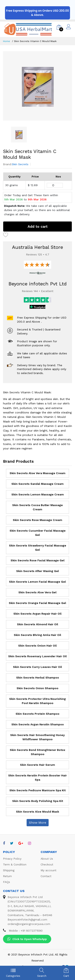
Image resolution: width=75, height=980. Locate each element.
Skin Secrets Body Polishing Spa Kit (38, 801)
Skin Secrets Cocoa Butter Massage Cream (37, 507)
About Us (47, 859)
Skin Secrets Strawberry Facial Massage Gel (38, 548)
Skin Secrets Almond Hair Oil (38, 624)
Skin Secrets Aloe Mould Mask (37, 812)
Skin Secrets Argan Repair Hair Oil (37, 614)
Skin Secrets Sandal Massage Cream (37, 484)
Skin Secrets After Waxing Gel (38, 571)
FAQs (6, 882)
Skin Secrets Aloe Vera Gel (37, 592)
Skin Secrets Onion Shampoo (37, 688)
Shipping (9, 870)
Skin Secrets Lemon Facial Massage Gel (37, 582)
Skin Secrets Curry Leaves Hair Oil (37, 667)
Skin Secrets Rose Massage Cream (37, 520)
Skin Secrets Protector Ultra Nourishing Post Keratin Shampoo (37, 701)
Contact (46, 876)
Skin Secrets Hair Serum (37, 765)
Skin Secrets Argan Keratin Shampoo (38, 724)
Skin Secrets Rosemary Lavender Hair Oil (37, 656)
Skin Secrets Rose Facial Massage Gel (38, 560)
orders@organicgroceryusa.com (29, 924)
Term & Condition (15, 864)
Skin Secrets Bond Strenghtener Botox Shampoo (37, 752)
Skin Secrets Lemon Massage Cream (38, 494)
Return (7, 876)
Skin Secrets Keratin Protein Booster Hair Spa (37, 778)
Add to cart (38, 226)
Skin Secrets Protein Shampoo (37, 714)
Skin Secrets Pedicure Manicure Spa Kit (37, 790)
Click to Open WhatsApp (27, 939)
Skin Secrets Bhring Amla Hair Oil (37, 635)
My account (48, 870)
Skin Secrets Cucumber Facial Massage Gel (38, 533)
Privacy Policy (12, 859)
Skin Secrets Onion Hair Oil (37, 646)
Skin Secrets (20, 164)
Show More (38, 823)
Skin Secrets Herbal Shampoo (38, 678)
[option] (37, 86)
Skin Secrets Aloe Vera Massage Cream (37, 473)
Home (6, 41)
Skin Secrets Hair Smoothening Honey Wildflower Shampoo (37, 737)
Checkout (47, 864)
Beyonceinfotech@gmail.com (27, 920)
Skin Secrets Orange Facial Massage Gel (37, 603)
